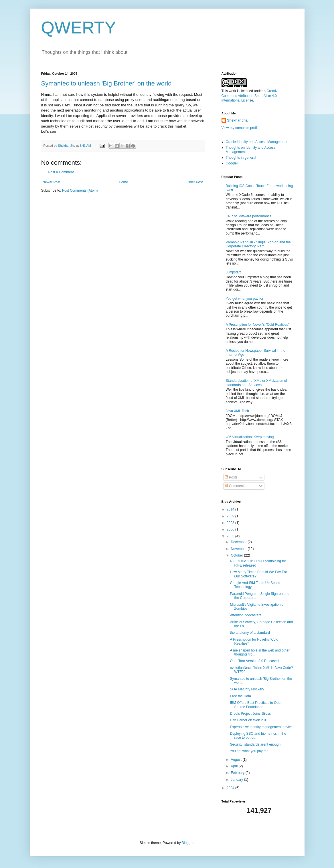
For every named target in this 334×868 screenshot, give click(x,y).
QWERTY (79, 28)
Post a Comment (61, 172)
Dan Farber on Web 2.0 (248, 720)
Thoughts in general (241, 158)
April (235, 766)
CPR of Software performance (249, 216)
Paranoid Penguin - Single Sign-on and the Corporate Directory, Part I (258, 244)
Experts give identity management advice (261, 727)
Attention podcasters (245, 615)
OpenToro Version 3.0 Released (254, 661)
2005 (231, 536)
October (237, 555)
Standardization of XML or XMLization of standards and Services (256, 383)
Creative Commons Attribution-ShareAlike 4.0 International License (251, 96)
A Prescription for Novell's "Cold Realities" (258, 325)
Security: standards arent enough (255, 744)
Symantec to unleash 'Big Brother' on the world (106, 83)
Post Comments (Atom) (80, 190)
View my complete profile (241, 128)
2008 (231, 523)
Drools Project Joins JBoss (250, 714)
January (237, 780)
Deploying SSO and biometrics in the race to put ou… (258, 736)
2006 (231, 529)
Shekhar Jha (237, 120)
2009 (231, 516)
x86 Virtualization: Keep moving (250, 437)
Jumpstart (233, 272)
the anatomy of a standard (250, 633)
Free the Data (240, 696)
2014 (231, 509)
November (239, 549)
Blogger (188, 843)
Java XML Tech (237, 411)
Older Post (195, 182)
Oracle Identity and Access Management (257, 142)
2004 (231, 788)
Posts (231, 477)
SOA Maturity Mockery (247, 689)
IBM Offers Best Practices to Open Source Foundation (256, 705)
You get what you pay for (245, 299)
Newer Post (52, 182)
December (239, 542)
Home (123, 182)
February (238, 773)
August (237, 760)
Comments (235, 486)
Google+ (232, 163)
